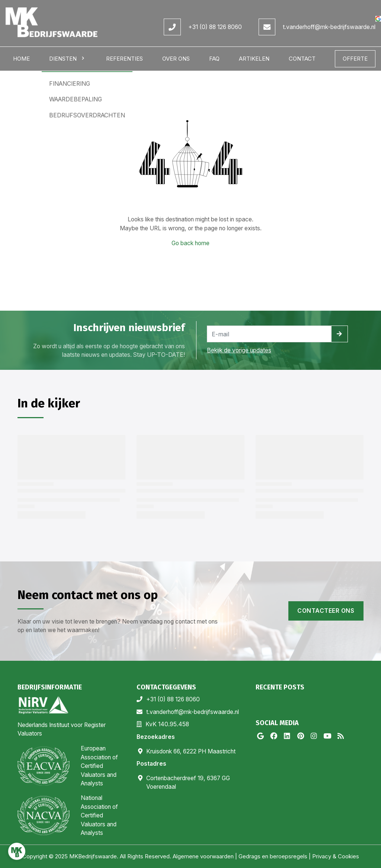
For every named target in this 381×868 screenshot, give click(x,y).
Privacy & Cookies (336, 856)
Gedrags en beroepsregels (273, 856)
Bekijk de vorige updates (239, 350)
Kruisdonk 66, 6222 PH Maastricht (191, 751)
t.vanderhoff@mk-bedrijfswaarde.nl (329, 27)
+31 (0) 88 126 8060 (215, 27)
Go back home (190, 243)
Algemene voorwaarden (203, 856)
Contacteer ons (326, 611)
